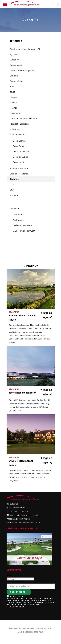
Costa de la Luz (20, 157)
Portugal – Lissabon (19, 124)
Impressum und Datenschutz (20, 523)
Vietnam (14, 195)
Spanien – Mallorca (19, 174)
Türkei (13, 184)
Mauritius (14, 108)
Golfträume (18, 220)
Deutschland (16, 65)
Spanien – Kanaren (19, 168)
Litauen (13, 97)
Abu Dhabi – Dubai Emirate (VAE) (25, 49)
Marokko (14, 103)
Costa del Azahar (21, 151)
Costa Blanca (19, 141)
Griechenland (16, 81)
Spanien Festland (18, 135)
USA (12, 190)
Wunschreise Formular (24, 231)
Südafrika (15, 179)
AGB (38, 523)
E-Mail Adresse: (16, 582)
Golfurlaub (18, 215)
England (14, 76)
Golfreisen (15, 209)
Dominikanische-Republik (22, 70)
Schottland (15, 129)
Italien (13, 92)
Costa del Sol (19, 162)
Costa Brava (19, 146)
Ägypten (14, 54)
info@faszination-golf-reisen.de (24, 515)
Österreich (15, 113)
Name (10, 575)
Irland (12, 87)
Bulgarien (14, 60)
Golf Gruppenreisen (22, 225)
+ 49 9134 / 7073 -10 (18, 511)
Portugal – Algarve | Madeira (23, 119)
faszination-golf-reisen (19, 519)
